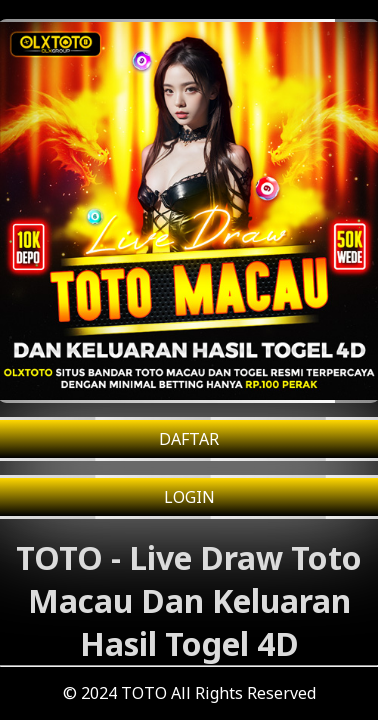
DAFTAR (189, 439)
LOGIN (189, 497)
